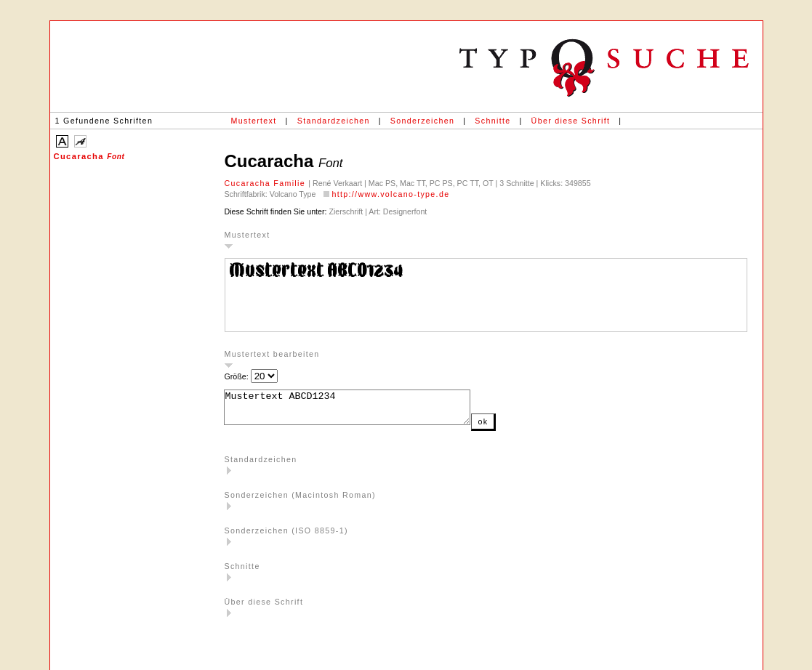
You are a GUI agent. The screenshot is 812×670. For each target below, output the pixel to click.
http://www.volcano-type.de (390, 194)
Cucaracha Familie (267, 183)
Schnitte (493, 121)
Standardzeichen (334, 121)
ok (512, 428)
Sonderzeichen (422, 121)
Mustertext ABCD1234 (362, 411)
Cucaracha (89, 156)
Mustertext (254, 121)
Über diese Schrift (571, 121)
